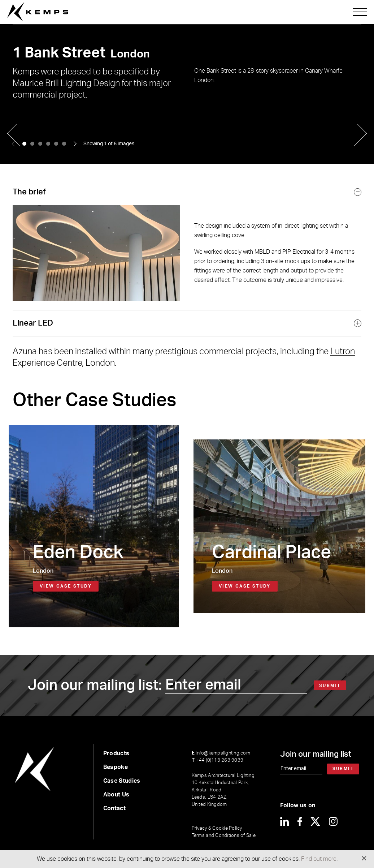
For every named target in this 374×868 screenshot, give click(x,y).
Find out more (319, 859)
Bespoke (116, 767)
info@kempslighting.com (221, 753)
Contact (114, 808)
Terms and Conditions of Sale (224, 836)
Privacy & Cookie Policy (217, 828)
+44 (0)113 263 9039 (218, 760)
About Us (116, 795)
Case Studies (122, 781)
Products (116, 753)
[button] (24, 144)
